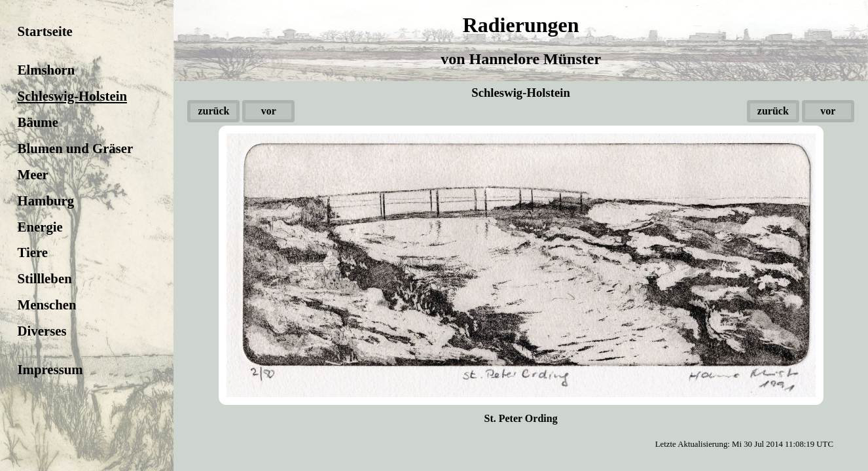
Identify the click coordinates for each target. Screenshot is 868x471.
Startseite (45, 31)
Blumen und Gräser (76, 148)
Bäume (38, 122)
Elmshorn (46, 70)
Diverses (42, 331)
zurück (213, 111)
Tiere (33, 252)
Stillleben (45, 278)
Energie (40, 227)
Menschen (47, 305)
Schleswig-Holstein (73, 96)
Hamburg (46, 201)
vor (269, 111)
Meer (33, 174)
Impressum (50, 369)
